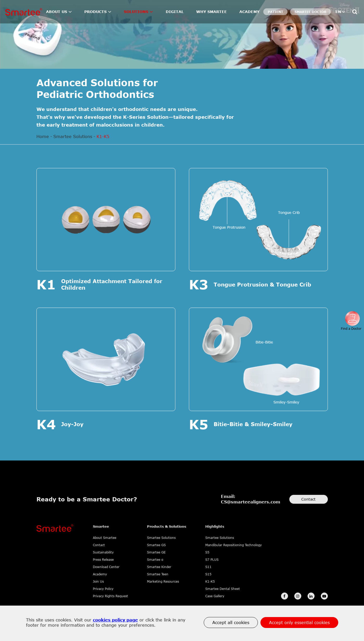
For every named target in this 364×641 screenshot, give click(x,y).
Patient (275, 12)
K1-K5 (103, 136)
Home (43, 136)
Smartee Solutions (73, 136)
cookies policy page (115, 620)
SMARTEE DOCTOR (310, 12)
